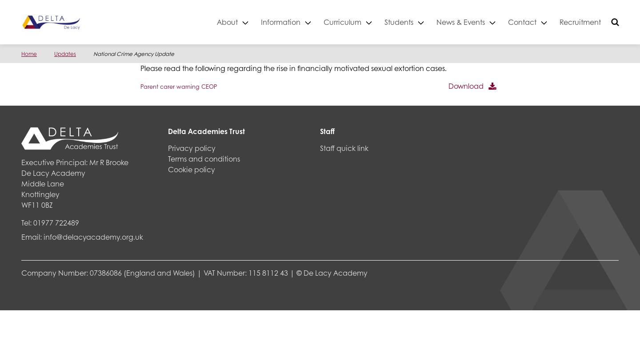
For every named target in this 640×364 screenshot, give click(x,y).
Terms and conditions (204, 159)
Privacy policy (192, 148)
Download (466, 86)
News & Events (461, 22)
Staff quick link (344, 148)
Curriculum (342, 22)
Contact (522, 22)
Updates (65, 54)
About (227, 22)
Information (281, 22)
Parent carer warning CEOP (179, 87)
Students (399, 22)
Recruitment (580, 22)
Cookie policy (192, 169)
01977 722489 (56, 223)
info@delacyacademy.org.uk (93, 237)
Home (29, 54)
